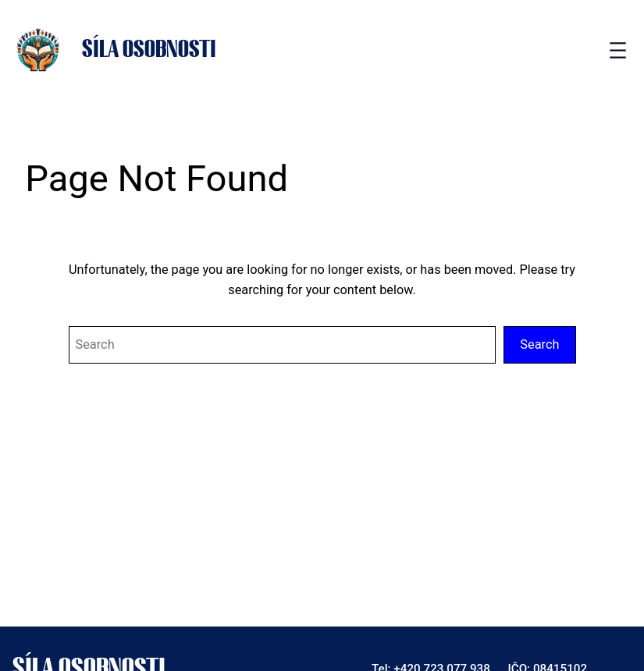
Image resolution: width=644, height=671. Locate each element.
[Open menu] (618, 50)
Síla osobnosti (149, 50)
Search (539, 344)
